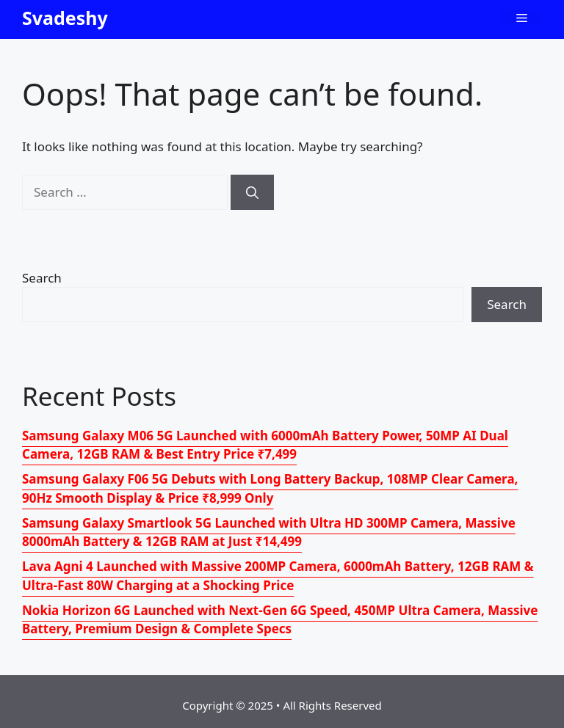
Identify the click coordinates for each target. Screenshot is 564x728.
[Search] (252, 192)
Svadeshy (65, 18)
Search (42, 278)
